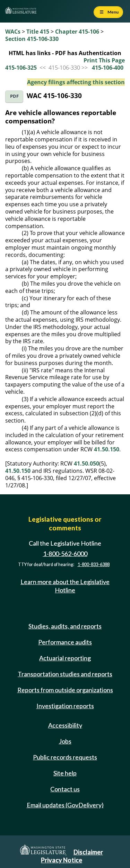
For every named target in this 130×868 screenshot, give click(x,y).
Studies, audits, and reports (65, 626)
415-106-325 (21, 68)
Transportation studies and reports (65, 674)
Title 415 (38, 32)
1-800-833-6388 (94, 565)
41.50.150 (107, 449)
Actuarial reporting (65, 658)
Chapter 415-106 (77, 32)
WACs (13, 32)
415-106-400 (108, 68)
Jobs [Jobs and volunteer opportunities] (65, 741)
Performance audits (65, 642)
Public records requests (65, 757)
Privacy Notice (62, 860)
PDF (14, 96)
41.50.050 (86, 463)
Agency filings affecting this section (76, 82)
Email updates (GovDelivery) (65, 805)
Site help (65, 773)
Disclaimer (88, 852)
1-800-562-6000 (65, 554)
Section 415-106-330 (32, 39)
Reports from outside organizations (65, 690)
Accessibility (65, 725)
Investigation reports (65, 706)
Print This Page (104, 60)
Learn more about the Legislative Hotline (65, 586)
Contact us (65, 789)
